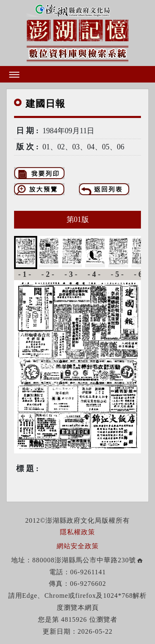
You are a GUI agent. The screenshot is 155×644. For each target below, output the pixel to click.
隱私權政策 (77, 532)
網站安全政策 (78, 546)
